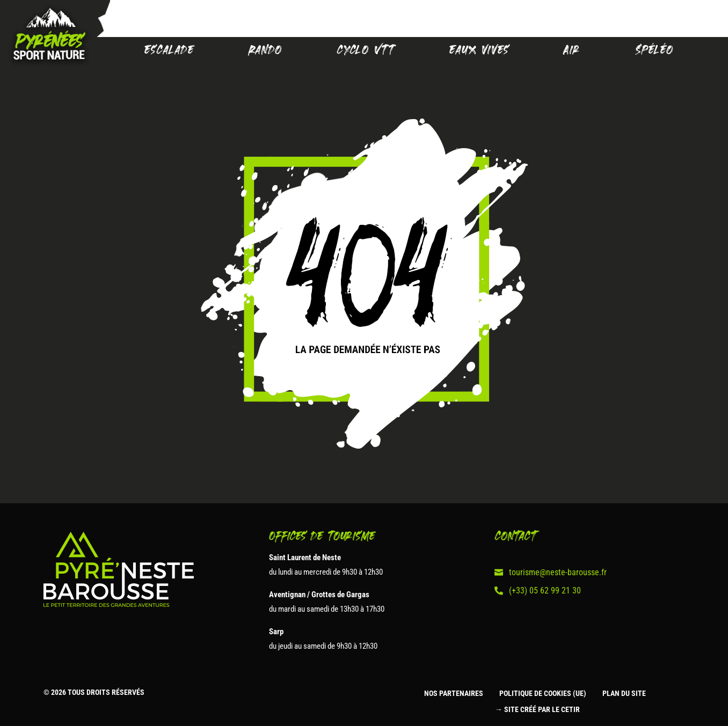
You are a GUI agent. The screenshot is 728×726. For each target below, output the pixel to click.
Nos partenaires (454, 694)
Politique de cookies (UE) (543, 694)
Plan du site (624, 694)
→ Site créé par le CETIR (537, 710)
